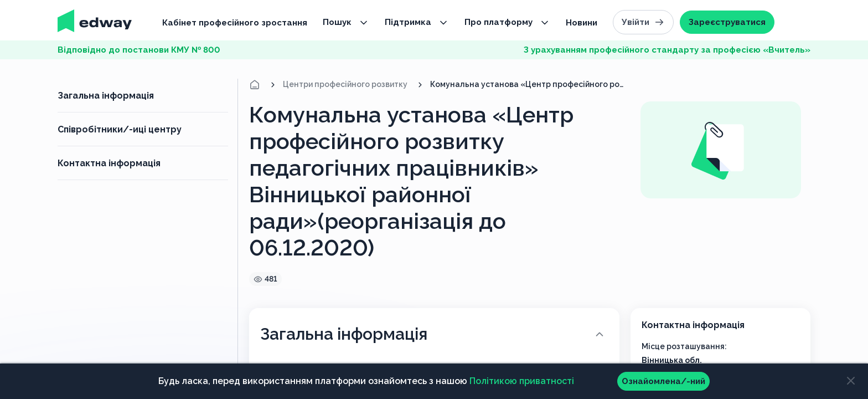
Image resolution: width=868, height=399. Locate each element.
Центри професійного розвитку (345, 84)
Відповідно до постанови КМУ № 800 (139, 50)
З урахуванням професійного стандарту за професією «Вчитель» (667, 50)
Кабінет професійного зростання (235, 23)
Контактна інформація (109, 163)
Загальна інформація (106, 96)
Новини (582, 23)
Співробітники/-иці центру (120, 129)
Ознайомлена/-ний (663, 381)
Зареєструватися (727, 22)
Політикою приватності (522, 381)
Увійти (643, 22)
